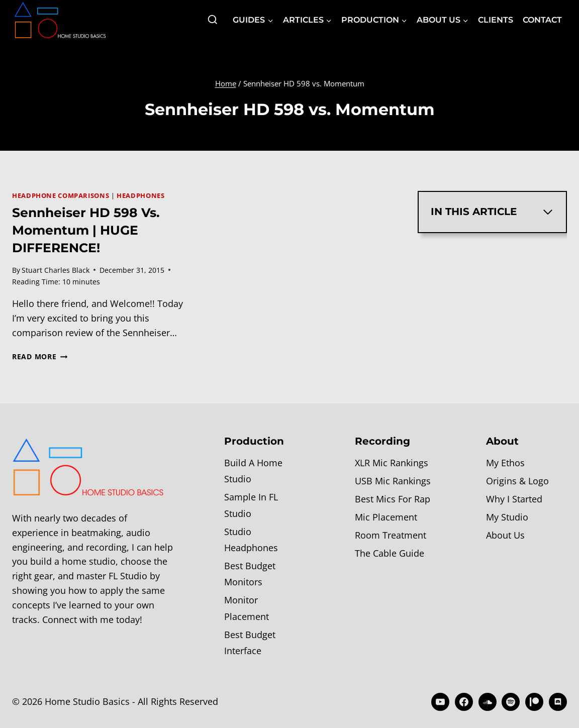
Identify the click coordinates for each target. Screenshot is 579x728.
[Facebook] (464, 702)
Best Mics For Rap (393, 499)
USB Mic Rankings (393, 481)
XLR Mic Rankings (392, 463)
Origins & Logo (517, 481)
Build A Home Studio (253, 471)
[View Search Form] (213, 20)
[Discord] (558, 702)
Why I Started (514, 499)
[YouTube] (440, 702)
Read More (40, 356)
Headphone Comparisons (61, 196)
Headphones (140, 196)
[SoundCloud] (488, 702)
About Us (505, 535)
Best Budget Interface (250, 643)
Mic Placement (386, 517)
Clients (496, 20)
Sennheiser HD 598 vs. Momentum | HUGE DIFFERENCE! (86, 230)
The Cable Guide (390, 553)
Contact (542, 20)
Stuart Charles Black (56, 270)
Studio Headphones (251, 540)
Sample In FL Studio (251, 505)
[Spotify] (511, 702)
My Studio (507, 517)
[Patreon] (534, 702)
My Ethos (505, 463)
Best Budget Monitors (250, 574)
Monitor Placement (247, 608)
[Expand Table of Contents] (548, 212)
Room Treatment (391, 535)
